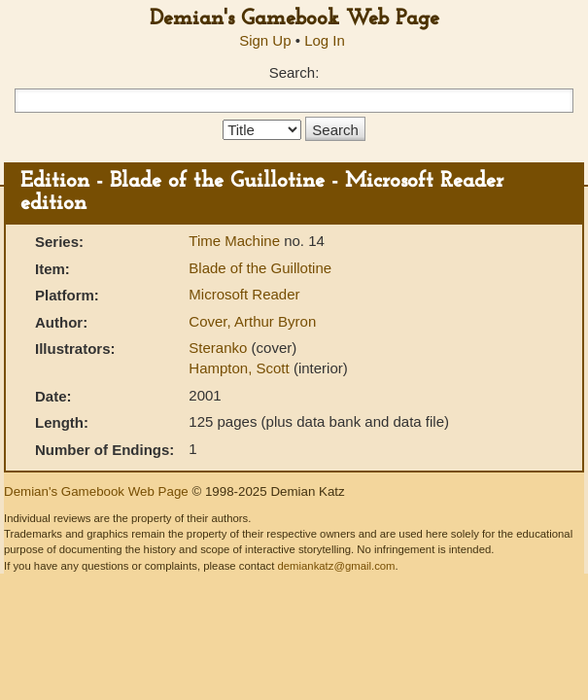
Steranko (220, 348)
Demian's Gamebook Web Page (294, 19)
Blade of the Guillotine (260, 268)
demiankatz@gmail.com (336, 566)
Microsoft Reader (244, 294)
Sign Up (265, 40)
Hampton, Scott (241, 368)
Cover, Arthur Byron (252, 321)
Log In (325, 40)
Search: (294, 72)
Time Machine (236, 241)
